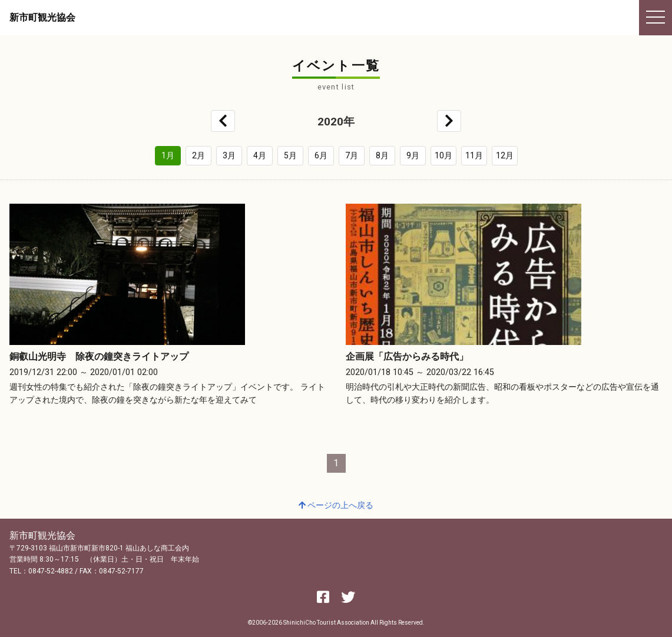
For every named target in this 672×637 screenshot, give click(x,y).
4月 (260, 155)
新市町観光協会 (42, 17)
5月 (290, 155)
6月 (321, 155)
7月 (352, 155)
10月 (443, 155)
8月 (382, 155)
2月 (198, 155)
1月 (168, 155)
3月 (229, 155)
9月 (413, 155)
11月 (474, 155)
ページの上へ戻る (336, 505)
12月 (505, 155)
